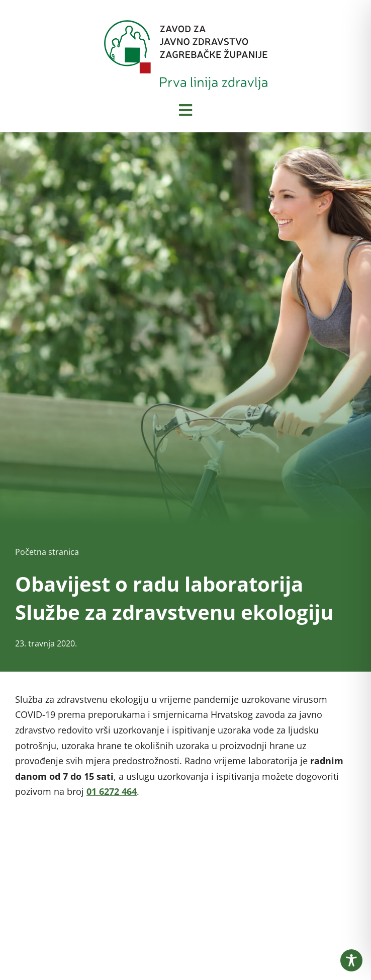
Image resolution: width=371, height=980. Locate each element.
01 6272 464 (112, 791)
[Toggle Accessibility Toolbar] (351, 960)
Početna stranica (47, 552)
